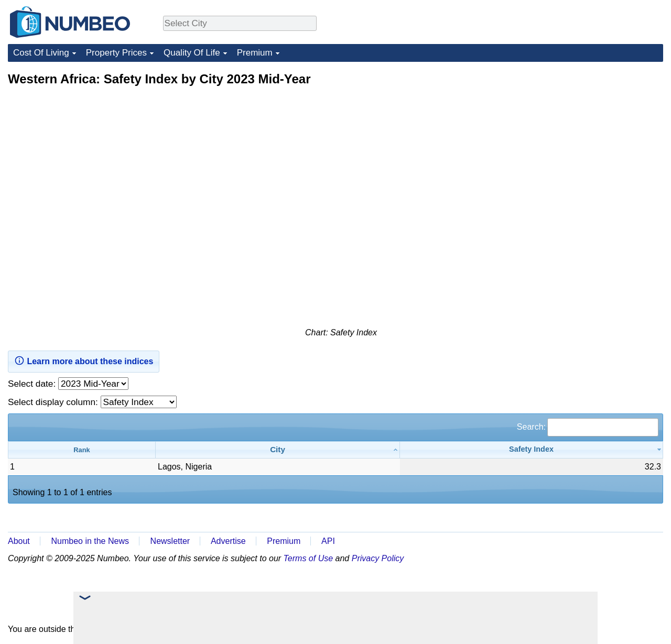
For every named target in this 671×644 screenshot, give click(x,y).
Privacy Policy (378, 558)
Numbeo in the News (90, 541)
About (19, 541)
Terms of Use (309, 558)
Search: (588, 427)
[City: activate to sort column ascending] (278, 450)
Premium (255, 53)
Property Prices (116, 53)
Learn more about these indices (84, 361)
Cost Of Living (41, 53)
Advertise (228, 541)
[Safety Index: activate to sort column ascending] (532, 450)
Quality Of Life (192, 53)
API (328, 541)
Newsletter (170, 541)
